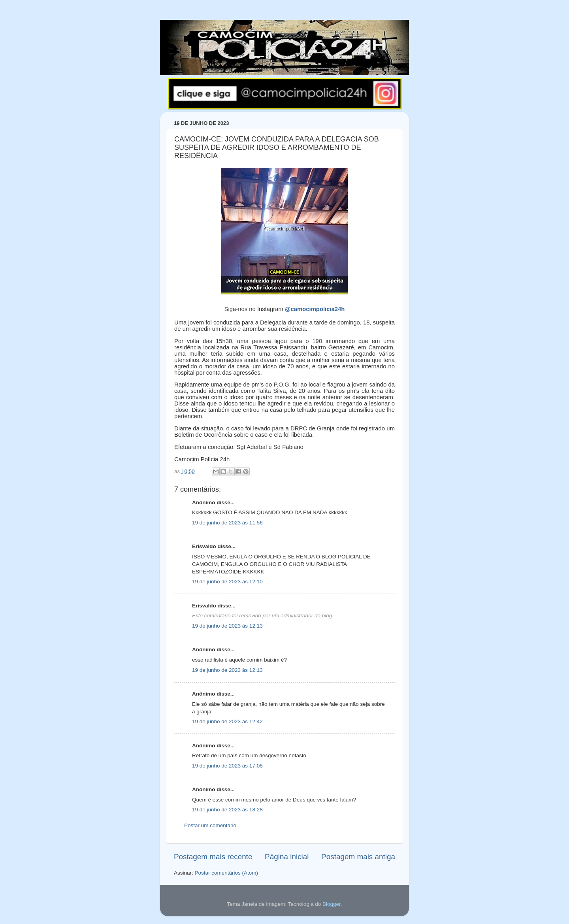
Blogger (332, 904)
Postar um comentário (210, 825)
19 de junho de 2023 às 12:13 (227, 626)
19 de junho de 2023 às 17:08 (227, 766)
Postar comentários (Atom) (227, 873)
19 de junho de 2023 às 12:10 (227, 582)
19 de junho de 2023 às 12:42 (227, 721)
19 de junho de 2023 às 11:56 (227, 523)
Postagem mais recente (213, 857)
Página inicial (287, 857)
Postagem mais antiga (358, 857)
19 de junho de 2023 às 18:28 (227, 810)
